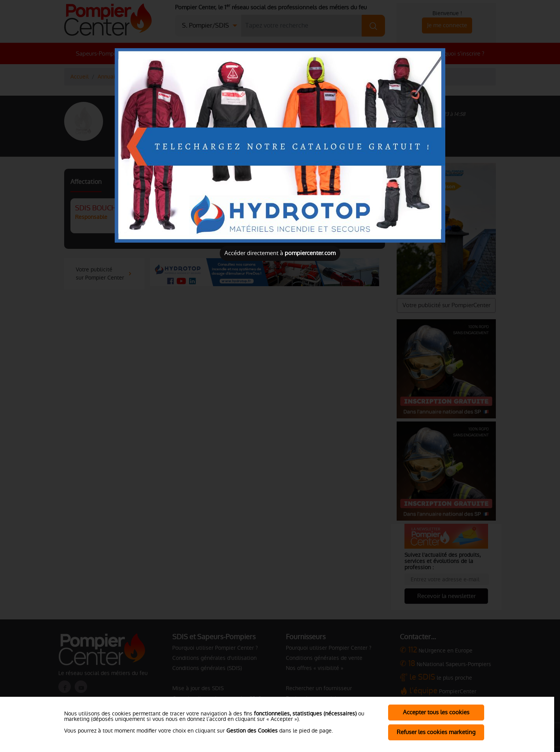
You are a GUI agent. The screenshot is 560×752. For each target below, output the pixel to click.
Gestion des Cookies (252, 731)
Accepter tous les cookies (436, 712)
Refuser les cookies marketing (436, 732)
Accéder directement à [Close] (280, 253)
